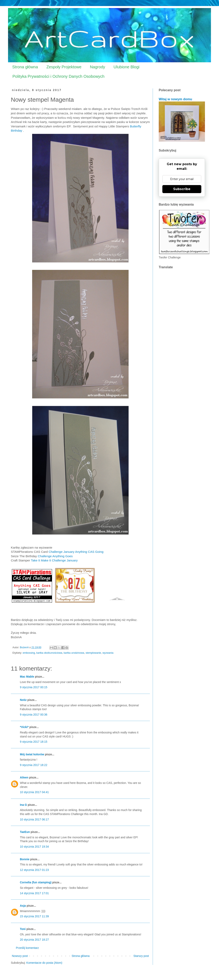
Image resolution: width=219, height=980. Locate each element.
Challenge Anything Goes (55, 556)
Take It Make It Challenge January (54, 560)
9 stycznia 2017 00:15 (34, 687)
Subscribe (182, 189)
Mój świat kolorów (32, 754)
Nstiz (23, 700)
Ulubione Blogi (126, 67)
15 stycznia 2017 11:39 (34, 916)
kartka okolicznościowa (49, 653)
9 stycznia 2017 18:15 (34, 742)
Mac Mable (27, 677)
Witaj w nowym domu (175, 99)
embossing (29, 653)
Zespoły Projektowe (64, 67)
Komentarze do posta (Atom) (44, 963)
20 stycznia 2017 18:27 (34, 940)
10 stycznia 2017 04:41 (34, 792)
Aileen (24, 777)
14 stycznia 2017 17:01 (34, 893)
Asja (23, 906)
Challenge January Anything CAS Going (76, 552)
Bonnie (25, 859)
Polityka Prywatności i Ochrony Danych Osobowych (58, 76)
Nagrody (97, 67)
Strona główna (25, 67)
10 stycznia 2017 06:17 (34, 819)
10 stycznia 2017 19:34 (34, 847)
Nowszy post (20, 956)
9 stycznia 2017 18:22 (34, 765)
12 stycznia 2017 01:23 (34, 870)
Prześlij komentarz (27, 948)
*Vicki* (24, 727)
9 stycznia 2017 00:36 (34, 715)
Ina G (23, 805)
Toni (23, 929)
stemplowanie (93, 653)
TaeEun (25, 832)
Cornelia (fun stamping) (36, 882)
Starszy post (141, 956)
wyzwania (108, 653)
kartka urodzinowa (74, 653)
